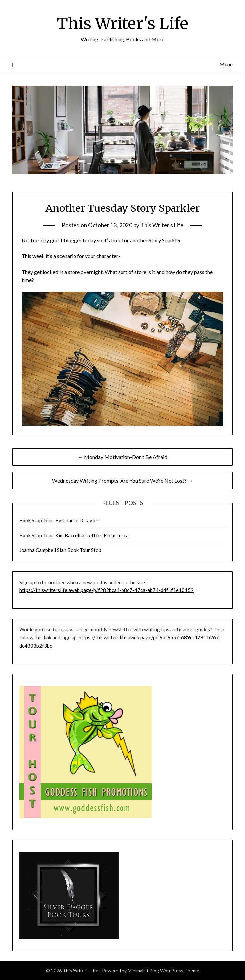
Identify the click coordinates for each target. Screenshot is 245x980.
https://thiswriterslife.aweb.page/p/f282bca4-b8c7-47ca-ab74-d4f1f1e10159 (106, 590)
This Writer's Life (123, 23)
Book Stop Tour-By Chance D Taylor (59, 520)
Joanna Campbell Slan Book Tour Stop (60, 550)
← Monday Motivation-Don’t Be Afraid (122, 457)
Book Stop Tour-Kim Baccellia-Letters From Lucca (74, 535)
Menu (226, 64)
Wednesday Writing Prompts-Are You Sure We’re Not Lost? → (122, 481)
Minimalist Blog (143, 971)
